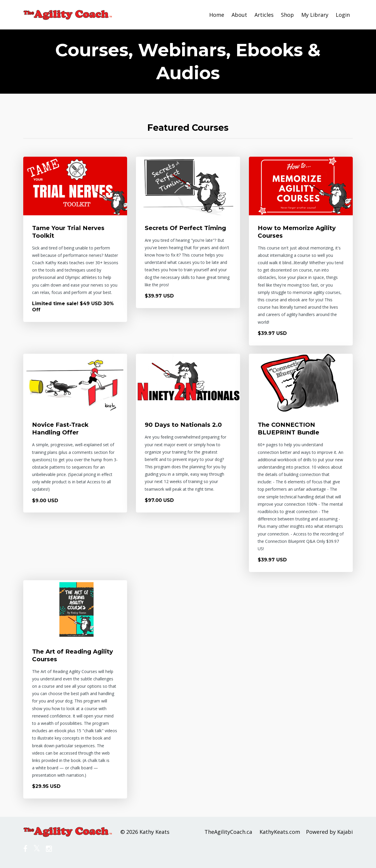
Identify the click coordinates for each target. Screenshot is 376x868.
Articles (264, 15)
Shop (287, 15)
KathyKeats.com (280, 832)
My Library (315, 15)
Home (217, 15)
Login (343, 15)
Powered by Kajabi (329, 832)
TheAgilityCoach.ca (228, 832)
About (239, 15)
